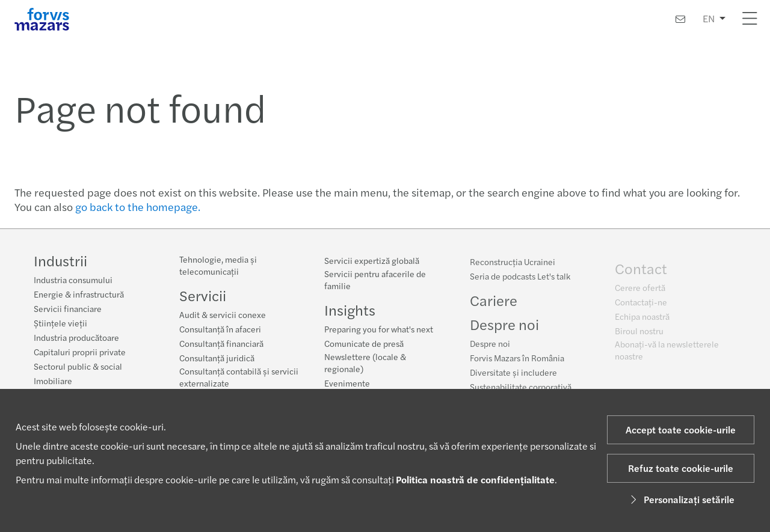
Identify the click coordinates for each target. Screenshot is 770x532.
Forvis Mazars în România (517, 361)
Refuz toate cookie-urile (681, 468)
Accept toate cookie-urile (681, 430)
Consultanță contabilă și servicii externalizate (239, 377)
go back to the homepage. (138, 206)
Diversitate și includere (513, 376)
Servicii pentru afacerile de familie (375, 280)
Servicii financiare (68, 308)
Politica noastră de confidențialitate (475, 479)
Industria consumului (73, 280)
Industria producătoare (76, 337)
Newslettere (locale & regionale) (365, 363)
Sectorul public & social (78, 366)
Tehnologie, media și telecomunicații (218, 265)
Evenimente (347, 384)
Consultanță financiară (221, 343)
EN (709, 18)
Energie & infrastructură (79, 294)
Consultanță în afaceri (220, 329)
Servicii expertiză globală (372, 261)
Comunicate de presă (364, 344)
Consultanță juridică (217, 358)
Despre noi (490, 347)
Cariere (494, 304)
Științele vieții (60, 323)
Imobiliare (53, 381)
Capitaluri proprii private (80, 352)
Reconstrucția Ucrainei (513, 265)
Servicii (203, 295)
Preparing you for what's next (379, 329)
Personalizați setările (681, 499)
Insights (350, 310)
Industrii (60, 260)
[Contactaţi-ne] (680, 19)
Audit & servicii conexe (223, 314)
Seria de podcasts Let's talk (520, 280)
